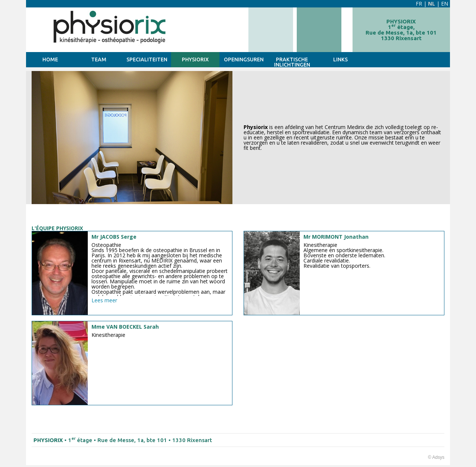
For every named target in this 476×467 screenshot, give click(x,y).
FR (419, 4)
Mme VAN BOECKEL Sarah (125, 327)
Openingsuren (244, 59)
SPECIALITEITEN (147, 59)
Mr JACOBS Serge (114, 237)
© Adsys (436, 457)
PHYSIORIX (195, 59)
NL (432, 4)
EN (445, 4)
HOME (50, 59)
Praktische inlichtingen (292, 62)
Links (340, 59)
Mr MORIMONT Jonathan (336, 237)
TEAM (99, 59)
